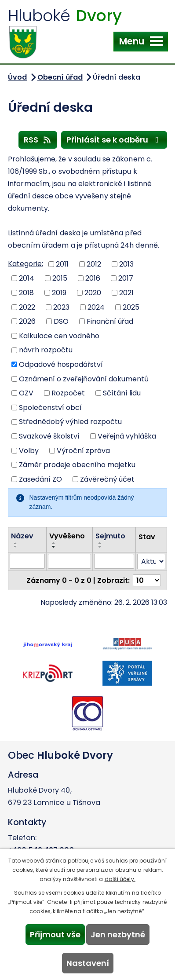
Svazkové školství (49, 436)
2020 (93, 293)
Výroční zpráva (83, 450)
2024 (96, 307)
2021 (126, 293)
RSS (38, 139)
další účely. (120, 879)
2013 (126, 264)
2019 (59, 293)
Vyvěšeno (67, 536)
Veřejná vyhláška (127, 436)
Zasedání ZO (40, 479)
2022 (27, 307)
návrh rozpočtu (46, 350)
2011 (62, 264)
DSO (61, 321)
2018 (26, 293)
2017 (126, 278)
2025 (131, 307)
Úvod (17, 77)
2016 (93, 278)
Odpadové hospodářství (61, 364)
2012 (94, 264)
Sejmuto (110, 536)
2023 (61, 307)
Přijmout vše (55, 934)
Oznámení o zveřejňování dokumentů (84, 378)
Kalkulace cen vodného (59, 335)
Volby (29, 450)
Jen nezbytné (118, 934)
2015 (60, 278)
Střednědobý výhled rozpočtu (70, 422)
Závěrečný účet (107, 479)
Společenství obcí (50, 407)
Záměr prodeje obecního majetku (77, 465)
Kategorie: (26, 264)
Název (22, 536)
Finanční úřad (110, 321)
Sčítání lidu (122, 393)
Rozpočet (68, 393)
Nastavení (88, 963)
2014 (27, 278)
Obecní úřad (60, 77)
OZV (26, 393)
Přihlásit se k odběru (114, 139)
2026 (27, 321)
